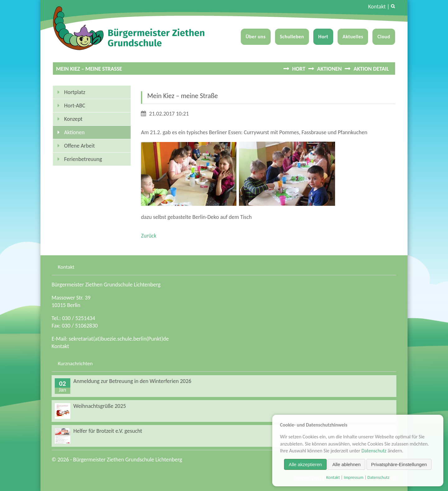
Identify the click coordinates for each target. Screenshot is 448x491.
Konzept (73, 119)
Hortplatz (75, 92)
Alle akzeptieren (305, 464)
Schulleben (292, 37)
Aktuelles (353, 37)
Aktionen (329, 69)
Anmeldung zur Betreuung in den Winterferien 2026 (132, 381)
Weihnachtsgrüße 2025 (100, 406)
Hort (323, 37)
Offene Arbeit (79, 146)
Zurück (149, 236)
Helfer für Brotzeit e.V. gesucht (108, 431)
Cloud (384, 37)
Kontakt (377, 7)
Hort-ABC (75, 106)
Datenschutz (374, 451)
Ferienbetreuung (83, 159)
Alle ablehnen (346, 464)
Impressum (354, 477)
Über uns (256, 37)
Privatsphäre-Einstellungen (399, 464)
